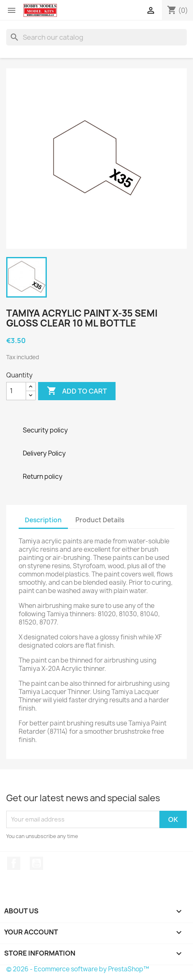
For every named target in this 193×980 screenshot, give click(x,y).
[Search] (96, 37)
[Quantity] (16, 391)
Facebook (14, 863)
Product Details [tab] (100, 520)
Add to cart (77, 391)
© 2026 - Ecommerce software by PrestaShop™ (78, 969)
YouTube (36, 863)
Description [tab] (43, 520)
